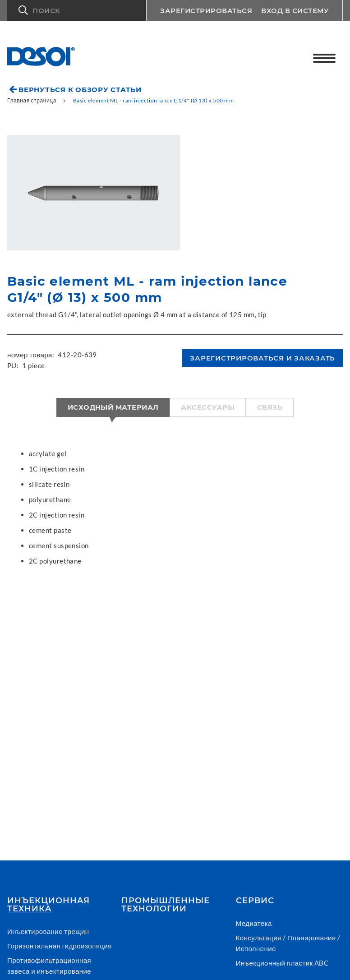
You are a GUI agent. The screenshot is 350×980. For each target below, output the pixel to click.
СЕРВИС (255, 901)
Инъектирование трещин (48, 931)
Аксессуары (208, 407)
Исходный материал (113, 407)
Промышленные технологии (166, 905)
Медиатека (254, 923)
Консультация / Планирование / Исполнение (288, 943)
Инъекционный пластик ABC (282, 963)
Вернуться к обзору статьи (80, 90)
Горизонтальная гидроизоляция (60, 946)
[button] (77, 10)
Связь (270, 407)
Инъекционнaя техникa (48, 905)
